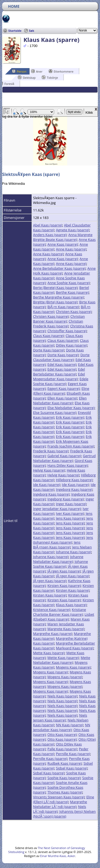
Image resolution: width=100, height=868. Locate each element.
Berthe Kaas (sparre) (72, 292)
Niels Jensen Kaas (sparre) (60, 718)
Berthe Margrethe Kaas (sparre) (58, 297)
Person (19, 71)
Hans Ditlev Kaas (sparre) (68, 465)
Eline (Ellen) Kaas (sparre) (61, 391)
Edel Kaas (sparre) (62, 364)
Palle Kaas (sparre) (62, 749)
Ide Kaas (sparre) (47, 485)
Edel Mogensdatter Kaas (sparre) (59, 376)
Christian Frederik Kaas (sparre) (58, 324)
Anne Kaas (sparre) (63, 244)
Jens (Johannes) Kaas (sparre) (63, 540)
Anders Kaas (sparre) (50, 235)
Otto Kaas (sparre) (62, 735)
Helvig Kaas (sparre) (49, 470)
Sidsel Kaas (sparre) (72, 768)
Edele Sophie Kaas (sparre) (61, 381)
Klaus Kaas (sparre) (71, 605)
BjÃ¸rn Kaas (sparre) (63, 307)
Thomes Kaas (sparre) (65, 792)
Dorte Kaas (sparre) (49, 350)
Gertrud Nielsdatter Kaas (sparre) (64, 458)
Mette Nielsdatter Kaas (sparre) (62, 660)
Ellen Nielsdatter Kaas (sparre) (60, 400)
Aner (37, 71)
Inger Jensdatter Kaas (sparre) (57, 509)
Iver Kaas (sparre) (70, 513)
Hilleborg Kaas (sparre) (74, 480)
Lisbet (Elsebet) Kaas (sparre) (64, 617)
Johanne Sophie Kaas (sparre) (61, 564)
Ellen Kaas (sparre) (62, 398)
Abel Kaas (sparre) (48, 225)
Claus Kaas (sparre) (48, 336)
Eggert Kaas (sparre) (64, 388)
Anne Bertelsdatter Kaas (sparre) (59, 268)
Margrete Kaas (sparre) (66, 629)
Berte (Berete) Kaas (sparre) (55, 288)
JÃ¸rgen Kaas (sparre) (64, 571)
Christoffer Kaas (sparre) (67, 331)
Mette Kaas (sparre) (49, 653)
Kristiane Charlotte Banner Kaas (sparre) (59, 612)
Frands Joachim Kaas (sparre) (71, 446)
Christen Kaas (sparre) (74, 312)
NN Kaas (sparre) (70, 725)
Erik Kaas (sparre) (70, 417)
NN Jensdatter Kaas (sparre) (62, 727)
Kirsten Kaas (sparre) (64, 586)
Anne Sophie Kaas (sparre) (69, 283)
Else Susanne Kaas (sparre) (55, 413)
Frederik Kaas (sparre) (51, 451)
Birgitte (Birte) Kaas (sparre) (55, 302)
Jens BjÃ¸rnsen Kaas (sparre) (57, 545)
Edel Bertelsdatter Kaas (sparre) (59, 372)
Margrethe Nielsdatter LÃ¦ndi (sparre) (60, 804)
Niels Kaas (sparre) (62, 696)
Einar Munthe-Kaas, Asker (58, 856)
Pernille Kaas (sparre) (73, 754)
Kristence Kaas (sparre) (52, 610)
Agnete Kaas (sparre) (73, 230)
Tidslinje (50, 77)
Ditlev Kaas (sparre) (72, 345)
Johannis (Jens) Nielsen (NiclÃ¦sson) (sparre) (64, 814)
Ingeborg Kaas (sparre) (74, 489)
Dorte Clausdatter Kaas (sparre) (61, 357)
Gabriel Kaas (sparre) (64, 456)
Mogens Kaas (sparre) (73, 667)
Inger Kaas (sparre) (71, 504)
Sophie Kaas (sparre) (64, 778)
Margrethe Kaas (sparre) (53, 634)
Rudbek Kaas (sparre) (65, 763)
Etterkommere (61, 71)
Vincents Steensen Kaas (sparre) (59, 797)
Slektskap (27, 77)
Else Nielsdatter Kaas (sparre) (71, 408)
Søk (32, 31)
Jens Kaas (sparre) (70, 518)
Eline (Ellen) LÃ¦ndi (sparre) (64, 799)
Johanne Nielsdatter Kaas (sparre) (58, 559)
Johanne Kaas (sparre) (74, 552)
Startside (15, 31)
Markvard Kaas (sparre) (75, 648)
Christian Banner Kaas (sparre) (59, 319)
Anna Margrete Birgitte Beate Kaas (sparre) (63, 237)
